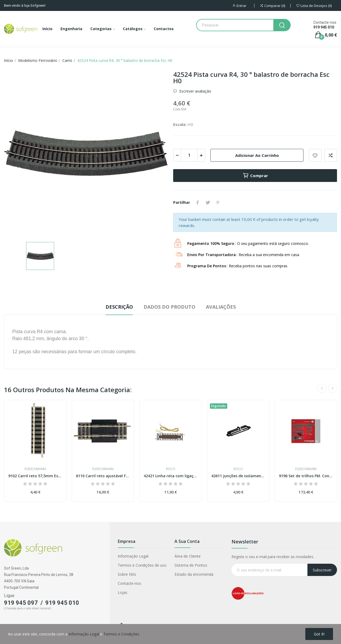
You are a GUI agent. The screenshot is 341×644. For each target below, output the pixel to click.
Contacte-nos (129, 583)
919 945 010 (324, 27)
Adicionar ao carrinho (257, 155)
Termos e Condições (121, 634)
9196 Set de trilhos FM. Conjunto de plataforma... (306, 476)
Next (332, 388)
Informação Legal (133, 556)
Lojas (123, 592)
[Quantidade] (189, 155)
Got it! (319, 634)
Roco (171, 469)
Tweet (208, 202)
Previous (322, 388)
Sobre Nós (127, 574)
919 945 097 (21, 603)
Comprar (255, 176)
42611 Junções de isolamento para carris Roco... (238, 476)
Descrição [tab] (119, 307)
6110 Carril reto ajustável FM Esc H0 (103, 476)
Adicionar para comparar (331, 155)
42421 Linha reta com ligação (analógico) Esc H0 (170, 476)
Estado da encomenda (194, 574)
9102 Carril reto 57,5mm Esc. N (35, 476)
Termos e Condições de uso (142, 565)
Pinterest (218, 202)
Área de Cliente (188, 556)
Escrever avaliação (195, 91)
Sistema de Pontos (191, 565)
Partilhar (198, 202)
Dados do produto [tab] (169, 307)
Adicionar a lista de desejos (315, 155)
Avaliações (221, 307)
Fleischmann (35, 469)
